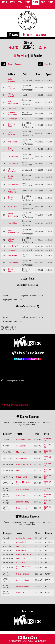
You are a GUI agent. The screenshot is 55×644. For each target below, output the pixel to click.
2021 (43, 2)
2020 (51, 2)
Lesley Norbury (23, 502)
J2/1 (42, 47)
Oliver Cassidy (11, 149)
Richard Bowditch (11, 80)
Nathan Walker (11, 240)
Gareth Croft (13, 246)
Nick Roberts (13, 255)
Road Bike (48, 64)
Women (18, 64)
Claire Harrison (11, 133)
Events (13, 34)
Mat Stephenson (13, 102)
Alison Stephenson (13, 215)
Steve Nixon (13, 263)
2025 (12, 2)
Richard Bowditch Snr (13, 232)
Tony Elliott (12, 223)
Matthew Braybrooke (12, 114)
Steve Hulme (22, 477)
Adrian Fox (12, 206)
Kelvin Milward (11, 177)
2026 (4, 2)
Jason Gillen (13, 250)
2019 (28, 7)
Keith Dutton (13, 109)
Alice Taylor (21, 550)
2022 (36, 2)
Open (10, 64)
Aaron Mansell (11, 95)
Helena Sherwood (12, 170)
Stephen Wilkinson (12, 191)
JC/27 (14, 47)
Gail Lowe (20, 496)
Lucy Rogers (13, 156)
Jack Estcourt (13, 185)
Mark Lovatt (21, 452)
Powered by (28, 618)
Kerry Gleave (22, 458)
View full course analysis (15, 405)
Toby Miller (12, 119)
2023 (28, 2)
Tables (27, 34)
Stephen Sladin (11, 125)
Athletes (41, 34)
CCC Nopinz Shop (28, 639)
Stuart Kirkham (11, 270)
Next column (53, 70)
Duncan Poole (11, 198)
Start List (20, 56)
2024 (20, 2)
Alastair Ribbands (24, 464)
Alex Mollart (12, 142)
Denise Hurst (22, 508)
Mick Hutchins (11, 88)
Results (36, 56)
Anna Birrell (21, 446)
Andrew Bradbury (24, 440)
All (4, 64)
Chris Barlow (13, 164)
